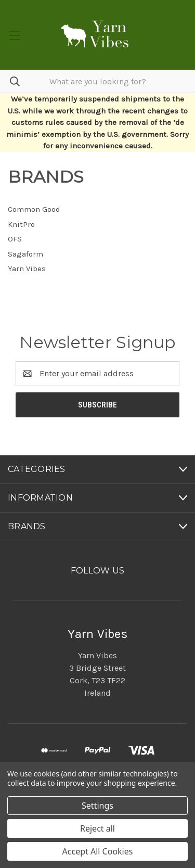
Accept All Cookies (98, 851)
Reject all (97, 828)
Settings (97, 806)
